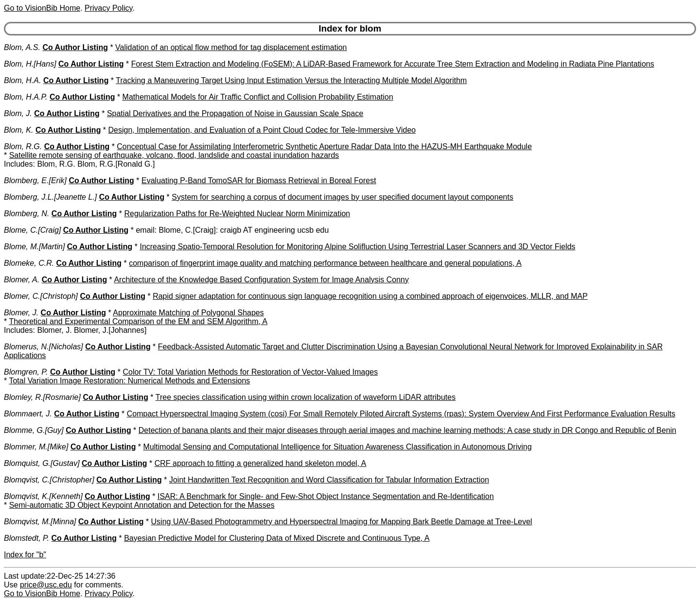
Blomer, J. (21, 313)
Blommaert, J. (28, 414)
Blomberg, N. (26, 214)
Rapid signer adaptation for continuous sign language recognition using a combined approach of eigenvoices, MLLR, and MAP (370, 296)
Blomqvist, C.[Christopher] (49, 480)
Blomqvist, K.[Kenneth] (43, 496)
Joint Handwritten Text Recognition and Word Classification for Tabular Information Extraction (329, 480)
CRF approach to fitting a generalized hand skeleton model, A (261, 463)
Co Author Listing (75, 47)
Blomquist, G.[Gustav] (42, 463)
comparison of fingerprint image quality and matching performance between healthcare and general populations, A (325, 263)
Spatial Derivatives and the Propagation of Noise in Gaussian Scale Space (235, 113)
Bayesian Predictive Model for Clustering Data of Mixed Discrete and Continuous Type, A (277, 538)
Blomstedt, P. (26, 538)
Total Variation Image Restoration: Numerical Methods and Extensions (129, 381)
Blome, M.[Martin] (34, 247)
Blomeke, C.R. (29, 263)
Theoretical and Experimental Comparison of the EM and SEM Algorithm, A (138, 321)
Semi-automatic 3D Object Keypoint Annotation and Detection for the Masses (142, 505)
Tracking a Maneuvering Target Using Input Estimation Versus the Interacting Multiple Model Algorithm (291, 80)
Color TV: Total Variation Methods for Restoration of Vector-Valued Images (251, 372)
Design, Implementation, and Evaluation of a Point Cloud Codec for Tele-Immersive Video (262, 130)
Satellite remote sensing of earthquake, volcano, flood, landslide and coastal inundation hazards (174, 155)
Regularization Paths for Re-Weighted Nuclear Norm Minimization (237, 214)
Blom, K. (18, 130)
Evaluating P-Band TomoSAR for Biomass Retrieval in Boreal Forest (259, 181)
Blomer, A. (22, 280)
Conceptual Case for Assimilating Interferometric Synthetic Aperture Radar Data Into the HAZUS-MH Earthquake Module (324, 146)
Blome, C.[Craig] (32, 230)
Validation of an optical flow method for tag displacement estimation (231, 47)
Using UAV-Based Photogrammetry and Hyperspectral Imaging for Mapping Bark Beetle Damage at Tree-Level (342, 522)
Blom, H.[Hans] (30, 64)
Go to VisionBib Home (42, 8)
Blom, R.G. (23, 146)
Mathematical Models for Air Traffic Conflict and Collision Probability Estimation (258, 97)
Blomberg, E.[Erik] (35, 181)
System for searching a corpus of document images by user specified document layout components (342, 197)
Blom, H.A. (22, 80)
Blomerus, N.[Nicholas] (44, 347)
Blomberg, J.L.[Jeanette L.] (50, 197)
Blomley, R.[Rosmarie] (42, 397)
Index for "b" (25, 555)
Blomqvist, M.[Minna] (40, 522)
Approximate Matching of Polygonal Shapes (188, 313)
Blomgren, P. (26, 372)
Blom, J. (18, 113)
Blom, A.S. (22, 47)
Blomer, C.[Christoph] (41, 296)
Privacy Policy (108, 8)
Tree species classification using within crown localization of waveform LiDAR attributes (306, 397)
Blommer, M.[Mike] (36, 447)
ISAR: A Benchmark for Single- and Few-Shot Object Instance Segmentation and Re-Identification (326, 496)
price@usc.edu (46, 585)
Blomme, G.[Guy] (34, 430)
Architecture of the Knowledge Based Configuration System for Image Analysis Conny (261, 280)
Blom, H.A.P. (26, 97)
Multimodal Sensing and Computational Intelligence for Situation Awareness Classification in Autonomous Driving (338, 447)
